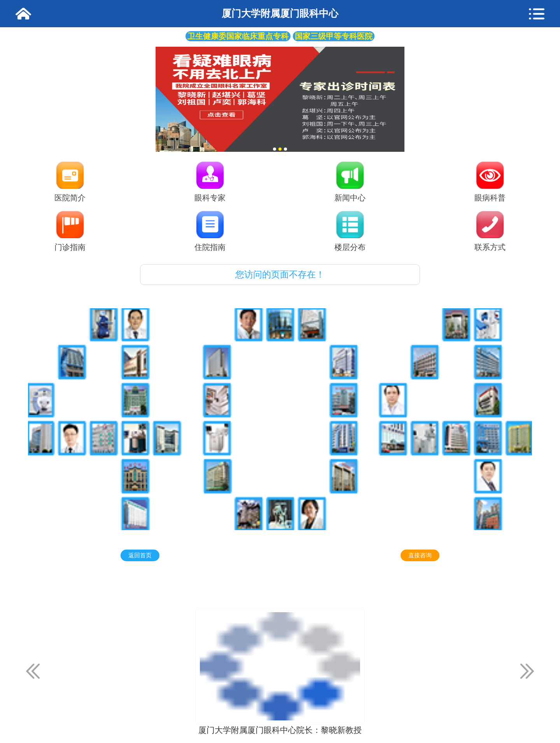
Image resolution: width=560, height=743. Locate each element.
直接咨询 (420, 555)
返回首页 (140, 555)
